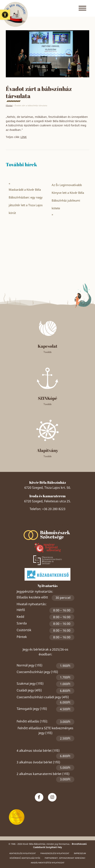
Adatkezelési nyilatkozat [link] (23, 853)
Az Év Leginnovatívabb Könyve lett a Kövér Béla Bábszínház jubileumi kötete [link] (68, 197)
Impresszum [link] (80, 853)
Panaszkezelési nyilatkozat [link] (55, 853)
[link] (5, 15)
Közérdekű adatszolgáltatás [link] (25, 858)
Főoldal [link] (9, 105)
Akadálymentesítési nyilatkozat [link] (48, 863)
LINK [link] (24, 137)
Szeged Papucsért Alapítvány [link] (48, 525)
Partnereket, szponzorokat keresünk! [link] (65, 858)
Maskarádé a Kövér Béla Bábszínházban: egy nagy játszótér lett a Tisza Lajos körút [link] (26, 201)
